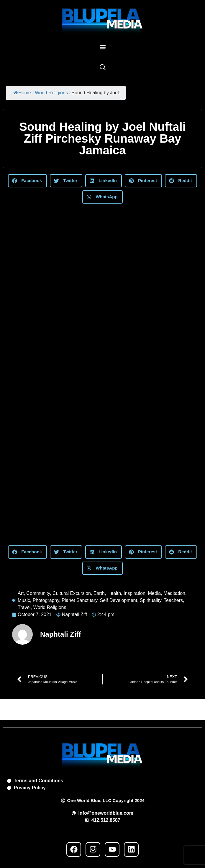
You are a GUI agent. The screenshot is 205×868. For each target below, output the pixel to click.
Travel (24, 607)
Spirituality (151, 600)
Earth (99, 593)
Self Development (119, 600)
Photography (46, 600)
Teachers (173, 600)
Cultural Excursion (72, 593)
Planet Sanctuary (79, 600)
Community (38, 593)
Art (21, 593)
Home (22, 93)
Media (155, 593)
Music (24, 600)
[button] (102, 47)
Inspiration (135, 593)
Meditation (174, 593)
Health (114, 593)
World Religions (51, 93)
